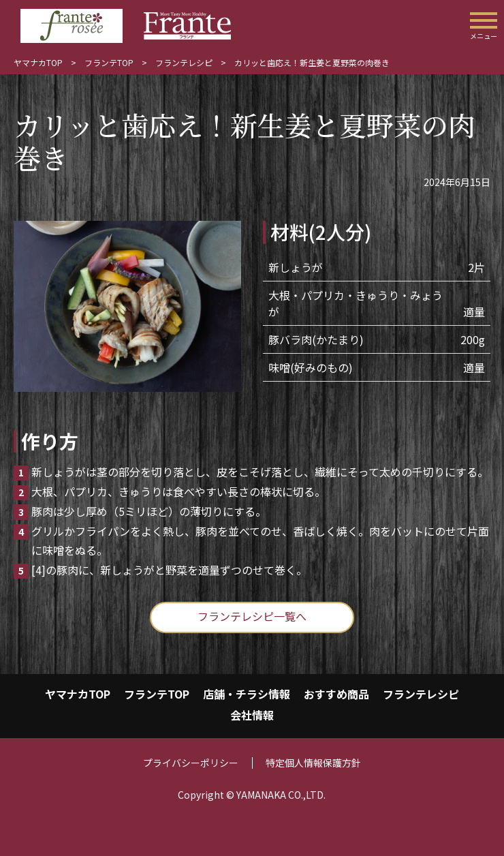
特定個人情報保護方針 (313, 763)
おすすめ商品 (336, 694)
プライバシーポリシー (191, 763)
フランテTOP (109, 62)
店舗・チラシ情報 (247, 694)
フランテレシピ (184, 62)
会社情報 (252, 715)
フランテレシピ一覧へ (252, 616)
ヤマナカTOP (38, 62)
